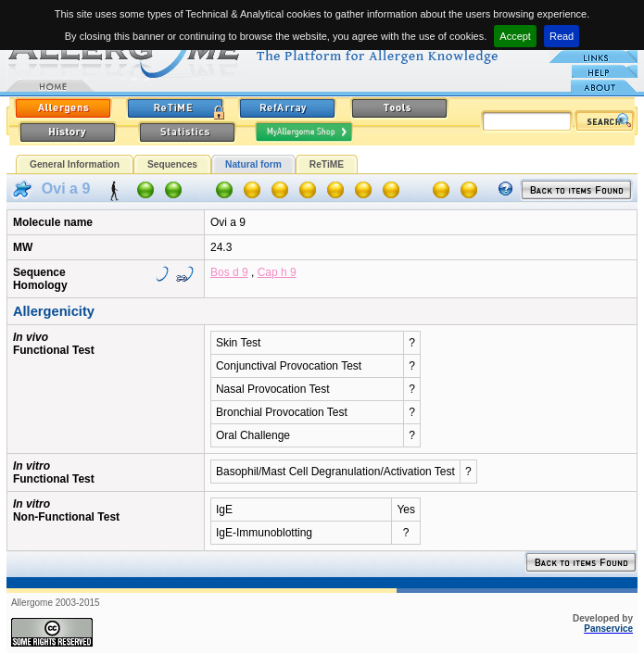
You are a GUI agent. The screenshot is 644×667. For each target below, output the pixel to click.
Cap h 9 (277, 272)
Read (562, 36)
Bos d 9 (229, 272)
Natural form (253, 164)
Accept (515, 36)
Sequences (172, 164)
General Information (75, 164)
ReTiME (327, 164)
